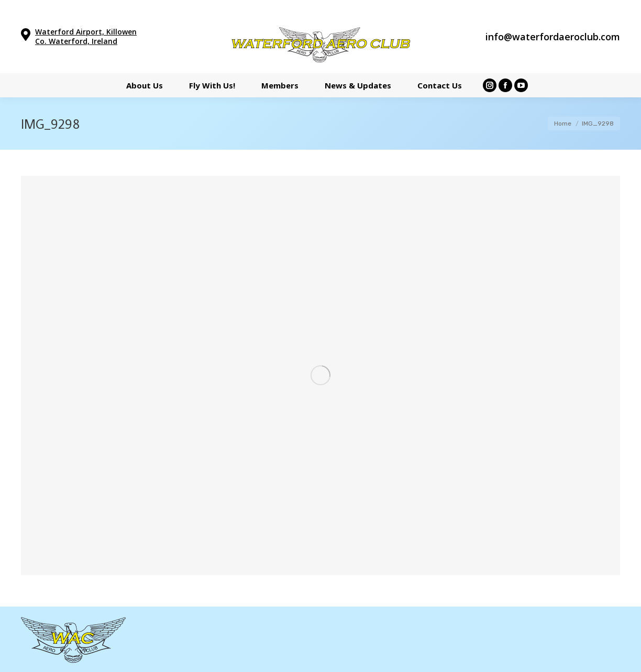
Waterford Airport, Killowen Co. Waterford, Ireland (86, 36)
